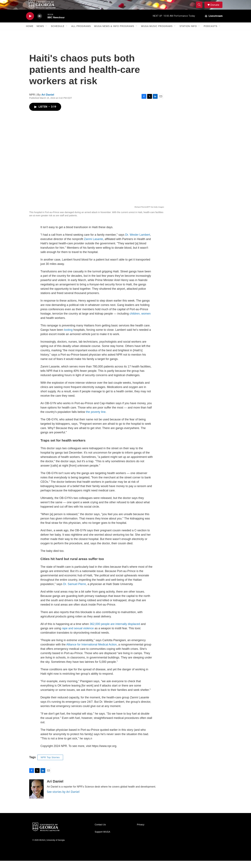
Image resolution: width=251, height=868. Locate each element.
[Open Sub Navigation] (46, 33)
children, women (140, 321)
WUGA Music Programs (157, 33)
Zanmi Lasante (93, 246)
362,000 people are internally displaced (115, 631)
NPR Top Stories (50, 765)
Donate (217, 8)
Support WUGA (102, 839)
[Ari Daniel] (36, 796)
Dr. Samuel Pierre (74, 591)
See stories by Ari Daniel (63, 799)
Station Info (188, 33)
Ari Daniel (48, 102)
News (40, 33)
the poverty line (96, 419)
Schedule (58, 33)
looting (68, 337)
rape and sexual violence (78, 636)
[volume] (40, 23)
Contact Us (100, 832)
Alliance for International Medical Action (91, 652)
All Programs (81, 33)
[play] (30, 23)
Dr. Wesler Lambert (138, 242)
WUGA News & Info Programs (114, 33)
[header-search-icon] (201, 8)
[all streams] (214, 23)
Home (30, 33)
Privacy (141, 832)
